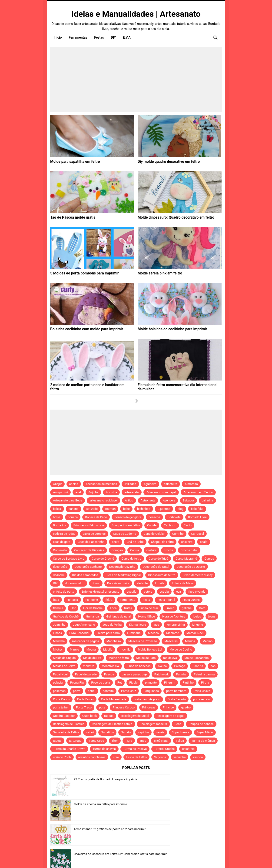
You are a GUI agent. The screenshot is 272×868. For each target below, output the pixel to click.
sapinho (143, 732)
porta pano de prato (147, 699)
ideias (197, 616)
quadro (186, 707)
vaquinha (179, 757)
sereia (160, 732)
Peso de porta (101, 683)
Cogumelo (60, 550)
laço (156, 625)
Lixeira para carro (108, 633)
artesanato (132, 492)
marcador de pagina (86, 641)
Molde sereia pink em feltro (158, 273)
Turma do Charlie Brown (69, 749)
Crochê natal (189, 550)
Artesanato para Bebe (68, 500)
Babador (188, 500)
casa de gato (62, 542)
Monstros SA (110, 666)
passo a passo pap (134, 674)
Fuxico (170, 608)
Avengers (169, 500)
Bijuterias (164, 509)
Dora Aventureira (118, 583)
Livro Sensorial (79, 633)
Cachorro (170, 525)
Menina (190, 641)
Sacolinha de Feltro (66, 732)
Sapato (126, 732)
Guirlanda (92, 616)
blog (181, 509)
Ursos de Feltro (136, 757)
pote (102, 707)
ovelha (162, 666)
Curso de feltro (131, 559)
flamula (58, 608)
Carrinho (178, 534)
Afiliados (130, 484)
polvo (77, 691)
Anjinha (93, 492)
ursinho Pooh (62, 757)
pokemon (59, 691)
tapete (57, 741)
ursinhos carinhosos (92, 757)
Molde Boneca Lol (150, 649)
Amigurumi (60, 492)
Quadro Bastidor (64, 716)
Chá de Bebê (135, 542)
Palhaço (180, 666)
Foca (113, 608)
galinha (187, 608)
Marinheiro (114, 641)
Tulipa (180, 741)
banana (74, 509)
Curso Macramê (186, 559)
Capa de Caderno (124, 534)
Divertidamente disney (198, 575)
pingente (151, 683)
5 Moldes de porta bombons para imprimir (81, 273)
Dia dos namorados (85, 575)
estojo (148, 592)
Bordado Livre (197, 517)
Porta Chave (202, 691)
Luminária (134, 633)
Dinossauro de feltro (162, 575)
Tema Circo (96, 741)
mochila (125, 649)
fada (56, 600)
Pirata (205, 683)
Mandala (59, 641)
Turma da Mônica (203, 741)
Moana (91, 649)
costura (152, 550)
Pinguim (170, 683)
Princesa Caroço (124, 707)
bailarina (207, 500)
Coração (117, 550)
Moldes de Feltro (64, 666)
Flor (73, 608)
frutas (128, 608)
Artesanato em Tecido (198, 492)
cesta (116, 542)
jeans (212, 616)
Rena (178, 724)
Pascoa (109, 674)
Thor (115, 741)
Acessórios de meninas (101, 484)
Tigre (129, 741)
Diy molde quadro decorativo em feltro (166, 161)
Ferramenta (128, 600)
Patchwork (162, 674)
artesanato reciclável (103, 500)
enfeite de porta (64, 592)
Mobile (108, 649)
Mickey (58, 649)
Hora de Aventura (174, 616)
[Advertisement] (136, 79)
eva (179, 592)
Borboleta (174, 517)
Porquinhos (151, 691)
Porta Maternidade (114, 699)
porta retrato (202, 699)
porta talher (61, 707)
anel (78, 492)
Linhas (57, 633)
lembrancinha (176, 625)
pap (213, 666)
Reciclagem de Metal (135, 716)
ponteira (108, 691)
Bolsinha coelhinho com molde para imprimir (83, 329)
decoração (60, 567)
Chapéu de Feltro (163, 542)
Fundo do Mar (149, 608)
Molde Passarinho (196, 658)
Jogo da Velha (112, 625)
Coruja (135, 550)
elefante (142, 583)
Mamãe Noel (195, 633)
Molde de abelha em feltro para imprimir (188, 779)
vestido (198, 757)
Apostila (111, 492)
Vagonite (160, 757)
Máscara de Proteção (143, 641)
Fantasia (72, 600)
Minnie (75, 649)
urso (116, 757)
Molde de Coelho (181, 649)
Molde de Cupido (64, 658)
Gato (202, 608)
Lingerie (198, 625)
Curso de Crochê (103, 559)
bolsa (57, 517)
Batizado (92, 509)
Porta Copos (61, 699)
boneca (73, 517)
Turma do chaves (104, 749)
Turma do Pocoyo (135, 749)
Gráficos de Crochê (66, 616)
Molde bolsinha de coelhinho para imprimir (169, 329)
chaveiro (187, 542)
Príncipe (168, 707)
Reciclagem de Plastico (69, 724)
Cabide (152, 525)
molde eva (170, 658)
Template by (185, 858)
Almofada (191, 484)
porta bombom (176, 691)
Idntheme (193, 858)
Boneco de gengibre (128, 517)
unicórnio (188, 749)
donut (96, 583)
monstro (89, 666)
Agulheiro (150, 484)
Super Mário (205, 732)
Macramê (173, 633)
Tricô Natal (161, 741)
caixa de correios (94, 534)
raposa (109, 716)
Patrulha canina (204, 674)
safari (90, 732)
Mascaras (171, 641)
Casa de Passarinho (91, 542)
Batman (110, 509)
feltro (109, 600)
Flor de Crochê (93, 608)
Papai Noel (60, 674)
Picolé (133, 683)
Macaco (154, 633)
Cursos (209, 559)
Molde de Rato (146, 658)
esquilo (132, 592)
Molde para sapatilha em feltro (73, 161)
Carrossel (197, 534)
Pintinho (188, 683)
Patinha (181, 674)
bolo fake (197, 509)
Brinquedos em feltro (126, 525)
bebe (126, 509)
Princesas (149, 707)
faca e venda (197, 592)
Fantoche (92, 600)
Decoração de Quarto (191, 567)
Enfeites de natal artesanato (100, 592)
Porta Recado (177, 699)
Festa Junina (191, 600)
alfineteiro (171, 484)
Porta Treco (84, 707)
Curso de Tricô (159, 559)
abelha (74, 484)
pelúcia (58, 683)
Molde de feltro (119, 658)
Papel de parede (86, 674)
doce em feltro (75, 583)
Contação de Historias (89, 550)
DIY (55, 583)
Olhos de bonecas (138, 666)
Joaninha (59, 625)
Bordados (60, 525)
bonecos (154, 517)
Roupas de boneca (201, 724)
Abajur (57, 484)
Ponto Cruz (129, 691)
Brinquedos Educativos (89, 525)
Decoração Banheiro (88, 567)
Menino (207, 641)
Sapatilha (107, 732)
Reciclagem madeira (153, 724)
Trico (143, 741)
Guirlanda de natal (118, 616)
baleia (57, 509)
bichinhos (144, 509)
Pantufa (198, 666)
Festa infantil (166, 600)
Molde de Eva (92, 658)
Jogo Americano (84, 625)
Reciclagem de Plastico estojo (112, 724)
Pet (120, 683)
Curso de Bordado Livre (69, 559)
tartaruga (75, 741)
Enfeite (160, 583)
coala (204, 542)
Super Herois (180, 732)
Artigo (129, 500)
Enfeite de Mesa (183, 583)
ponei (92, 691)
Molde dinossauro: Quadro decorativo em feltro (172, 217)
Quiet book (90, 716)
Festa (146, 600)
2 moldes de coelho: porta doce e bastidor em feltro (88, 385)
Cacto (188, 525)
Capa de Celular (154, 534)
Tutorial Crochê (164, 749)
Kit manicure (138, 625)
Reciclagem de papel (170, 716)
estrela (164, 592)
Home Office (146, 616)
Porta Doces (85, 699)
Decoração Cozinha (122, 567)
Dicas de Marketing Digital (123, 575)
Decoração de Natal (156, 567)
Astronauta (148, 500)
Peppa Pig (77, 683)
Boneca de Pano (96, 517)
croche (168, 550)
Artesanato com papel (161, 492)
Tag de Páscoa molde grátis (70, 217)
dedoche (59, 575)
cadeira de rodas (64, 534)
